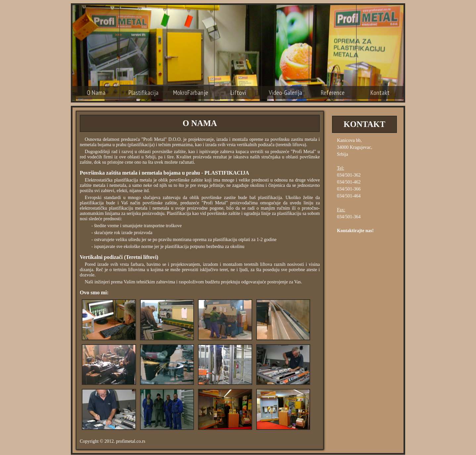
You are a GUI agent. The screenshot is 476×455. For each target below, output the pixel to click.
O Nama (96, 93)
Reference (333, 93)
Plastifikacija (143, 93)
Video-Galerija (286, 93)
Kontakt (380, 93)
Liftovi (238, 93)
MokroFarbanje (191, 93)
